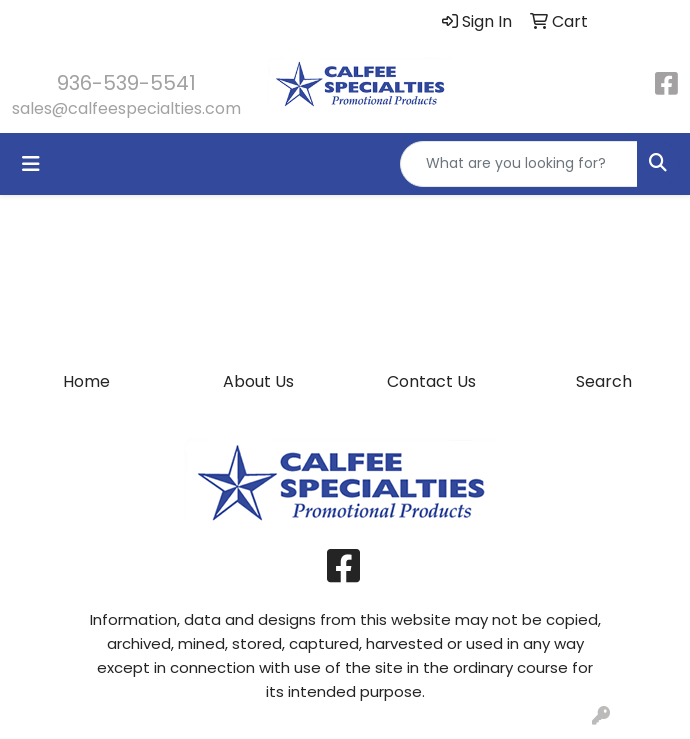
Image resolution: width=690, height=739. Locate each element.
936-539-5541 (126, 83)
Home (86, 381)
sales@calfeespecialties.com (126, 108)
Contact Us (431, 381)
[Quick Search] (519, 164)
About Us (258, 381)
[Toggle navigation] (31, 164)
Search (604, 381)
